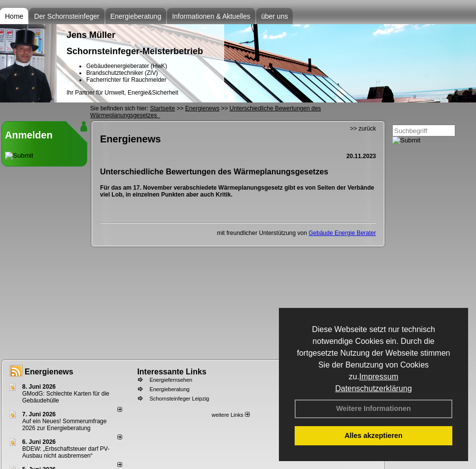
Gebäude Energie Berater (342, 233)
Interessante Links (172, 372)
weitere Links (230, 415)
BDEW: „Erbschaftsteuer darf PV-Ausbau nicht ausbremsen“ (66, 452)
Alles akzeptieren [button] (374, 435)
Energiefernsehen (171, 380)
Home (14, 16)
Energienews (49, 372)
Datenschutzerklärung (374, 388)
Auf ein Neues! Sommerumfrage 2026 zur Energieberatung (64, 425)
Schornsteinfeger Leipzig (179, 399)
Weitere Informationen (374, 408)
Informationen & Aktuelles (211, 16)
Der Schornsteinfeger (67, 16)
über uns (274, 16)
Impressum (379, 377)
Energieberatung (136, 16)
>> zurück (363, 129)
